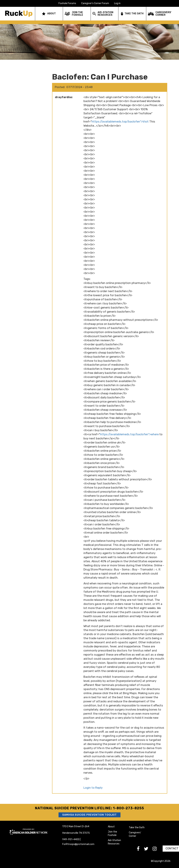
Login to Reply (93, 788)
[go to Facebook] (140, 850)
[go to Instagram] (157, 850)
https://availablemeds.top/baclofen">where (129, 434)
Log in (117, 3)
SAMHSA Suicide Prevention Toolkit (89, 815)
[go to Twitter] (148, 850)
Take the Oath (137, 827)
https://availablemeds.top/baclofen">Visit (120, 121)
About (111, 827)
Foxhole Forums (67, 3)
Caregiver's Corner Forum (95, 3)
